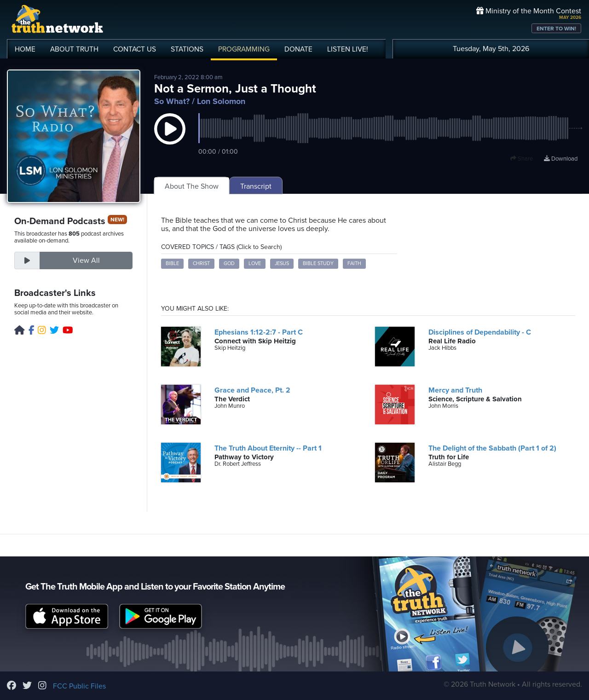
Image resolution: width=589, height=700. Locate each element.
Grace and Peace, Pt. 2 (252, 390)
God (229, 263)
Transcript (256, 186)
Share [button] (522, 159)
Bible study (318, 263)
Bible (172, 263)
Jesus (282, 263)
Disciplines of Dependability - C (480, 332)
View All (86, 260)
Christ (201, 263)
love (255, 263)
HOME (25, 49)
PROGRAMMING (244, 49)
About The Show (192, 186)
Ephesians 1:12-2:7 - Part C (259, 332)
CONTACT (135, 49)
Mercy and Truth (455, 390)
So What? (172, 101)
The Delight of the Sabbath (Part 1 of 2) (492, 448)
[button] (170, 138)
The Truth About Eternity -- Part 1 (268, 448)
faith (354, 263)
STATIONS (187, 49)
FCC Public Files (79, 686)
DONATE (298, 49)
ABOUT (74, 49)
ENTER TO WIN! (556, 29)
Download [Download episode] (561, 159)
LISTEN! (348, 49)
